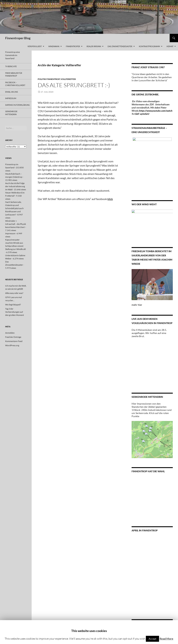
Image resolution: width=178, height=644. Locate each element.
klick (110, 199)
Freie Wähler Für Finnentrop (14, 74)
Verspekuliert (35, 46)
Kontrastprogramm (149, 46)
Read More (166, 639)
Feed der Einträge (13, 337)
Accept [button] (152, 639)
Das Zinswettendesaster (120, 46)
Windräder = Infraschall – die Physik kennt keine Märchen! (16, 224)
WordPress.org (12, 345)
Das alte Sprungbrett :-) (74, 85)
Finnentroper (73, 46)
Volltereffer (68, 79)
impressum (11, 98)
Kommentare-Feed (14, 341)
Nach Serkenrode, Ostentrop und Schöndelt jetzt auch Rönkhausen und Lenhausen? (14, 208)
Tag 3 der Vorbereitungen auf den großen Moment (15, 312)
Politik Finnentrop (49, 79)
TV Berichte (11, 66)
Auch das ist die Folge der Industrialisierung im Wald (15, 186)
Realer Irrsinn (94, 46)
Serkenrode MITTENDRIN (11, 113)
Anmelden (10, 333)
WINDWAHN (54, 46)
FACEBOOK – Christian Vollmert (15, 84)
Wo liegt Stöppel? (13, 305)
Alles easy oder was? (14, 293)
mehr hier (137, 305)
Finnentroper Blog (18, 38)
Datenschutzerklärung (17, 105)
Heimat (170, 46)
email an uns (12, 92)
